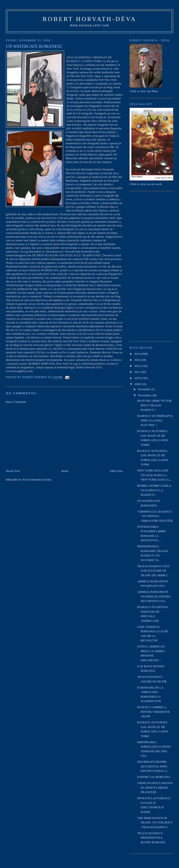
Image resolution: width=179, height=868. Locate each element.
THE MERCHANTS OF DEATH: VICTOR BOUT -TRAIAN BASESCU (155, 822)
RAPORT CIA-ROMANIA (154, 777)
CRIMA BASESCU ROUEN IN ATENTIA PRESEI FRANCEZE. (155, 787)
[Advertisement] (41, 436)
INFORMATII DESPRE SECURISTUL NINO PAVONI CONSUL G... (153, 766)
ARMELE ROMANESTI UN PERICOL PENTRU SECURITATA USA (154, 596)
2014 (138, 354)
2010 (138, 378)
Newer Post (13, 471)
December (145, 389)
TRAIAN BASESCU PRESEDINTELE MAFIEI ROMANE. (152, 838)
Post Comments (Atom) (37, 480)
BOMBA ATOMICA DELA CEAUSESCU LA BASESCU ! (154, 490)
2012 (138, 366)
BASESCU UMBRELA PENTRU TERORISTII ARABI (153, 712)
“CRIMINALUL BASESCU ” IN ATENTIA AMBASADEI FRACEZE (155, 516)
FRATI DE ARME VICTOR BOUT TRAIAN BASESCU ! (155, 405)
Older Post (116, 471)
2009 (138, 384)
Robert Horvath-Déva (89, 19)
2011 (138, 372)
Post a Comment (16, 402)
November (145, 395)
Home (65, 471)
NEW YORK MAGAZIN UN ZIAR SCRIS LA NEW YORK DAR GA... (154, 475)
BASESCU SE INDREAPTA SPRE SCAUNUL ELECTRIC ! (155, 420)
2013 (138, 360)
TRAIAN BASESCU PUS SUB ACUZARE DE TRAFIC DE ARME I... (153, 571)
